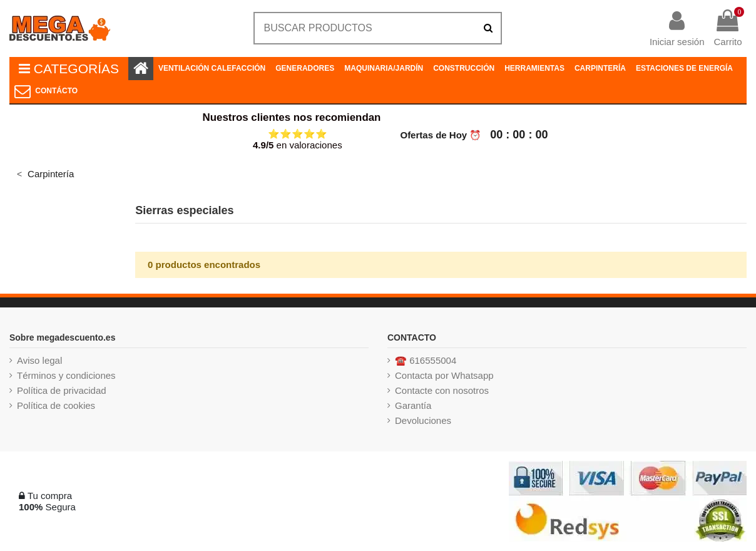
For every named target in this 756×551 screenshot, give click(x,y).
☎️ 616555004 (426, 360)
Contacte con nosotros (442, 390)
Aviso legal (39, 360)
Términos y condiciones (66, 375)
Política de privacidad (62, 390)
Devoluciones (423, 420)
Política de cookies (56, 405)
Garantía (413, 405)
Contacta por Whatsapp (444, 375)
